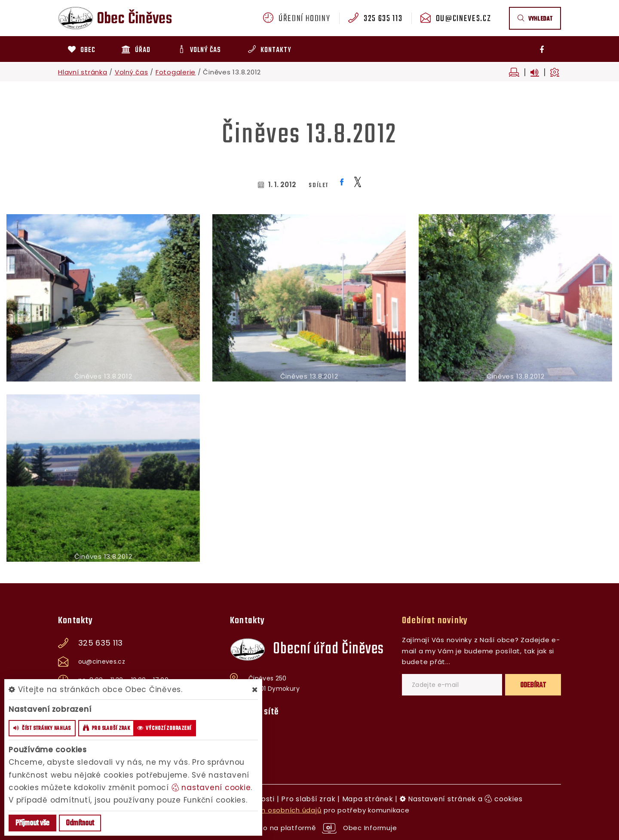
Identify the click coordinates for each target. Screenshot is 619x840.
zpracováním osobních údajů (271, 810)
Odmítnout (80, 823)
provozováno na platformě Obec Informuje (310, 828)
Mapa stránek (368, 799)
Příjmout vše (32, 823)
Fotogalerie (176, 72)
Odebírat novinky (435, 621)
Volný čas (132, 72)
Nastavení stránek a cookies (461, 799)
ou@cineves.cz (463, 19)
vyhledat (535, 19)
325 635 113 (383, 19)
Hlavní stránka (83, 72)
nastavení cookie (211, 788)
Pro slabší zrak (308, 799)
